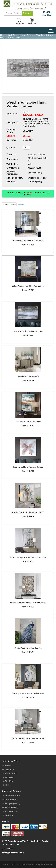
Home (3, 35)
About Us (9, 769)
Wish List (9, 777)
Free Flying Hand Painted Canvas (28, 467)
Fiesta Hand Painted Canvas (28, 422)
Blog (7, 785)
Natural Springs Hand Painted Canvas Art (28, 557)
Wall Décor (13, 35)
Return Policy (11, 800)
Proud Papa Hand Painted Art (28, 648)
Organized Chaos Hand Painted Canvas (28, 603)
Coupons (9, 815)
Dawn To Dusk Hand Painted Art (28, 331)
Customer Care (12, 796)
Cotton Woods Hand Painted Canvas (28, 286)
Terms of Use (11, 811)
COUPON (30, 192)
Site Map (9, 781)
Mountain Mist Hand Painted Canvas (28, 512)
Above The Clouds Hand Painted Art (28, 241)
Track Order (11, 773)
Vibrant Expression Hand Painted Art (28, 738)
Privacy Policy (11, 807)
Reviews (21, 204)
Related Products (9, 204)
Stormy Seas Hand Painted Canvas (28, 693)
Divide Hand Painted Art (28, 376)
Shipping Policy (12, 804)
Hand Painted (28, 35)
